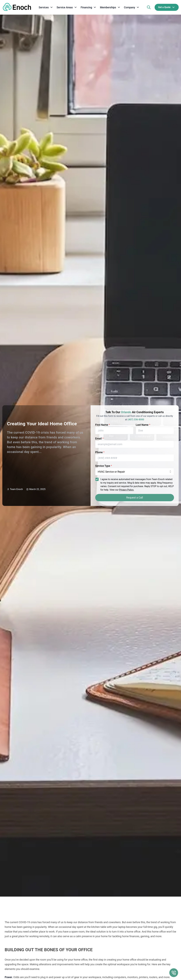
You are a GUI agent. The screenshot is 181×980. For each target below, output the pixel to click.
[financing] (89, 7)
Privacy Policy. (127, 490)
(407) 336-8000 (136, 420)
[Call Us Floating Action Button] (174, 973)
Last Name (143, 425)
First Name (103, 425)
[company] (132, 7)
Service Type (104, 466)
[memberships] (110, 7)
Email (99, 439)
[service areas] (67, 7)
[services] (46, 7)
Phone (100, 452)
